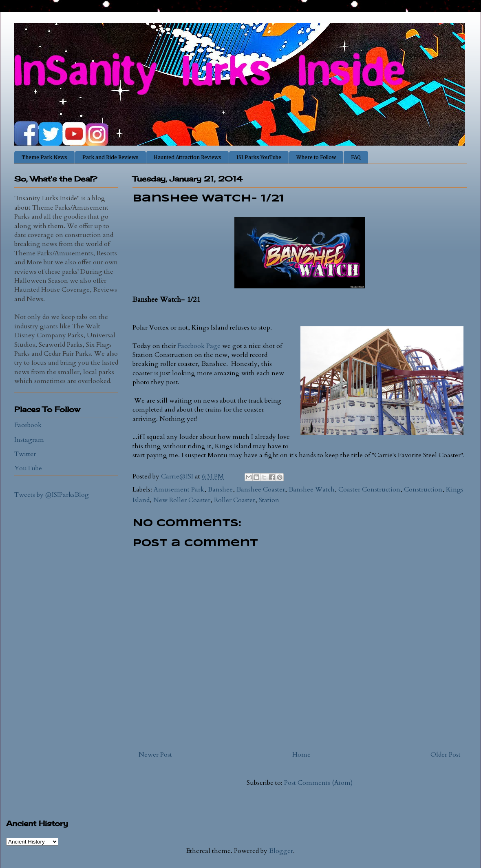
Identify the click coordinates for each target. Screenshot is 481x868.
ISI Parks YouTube (259, 157)
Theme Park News (44, 157)
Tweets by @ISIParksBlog (52, 495)
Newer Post (155, 755)
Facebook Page (199, 346)
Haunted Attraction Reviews (188, 157)
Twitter (25, 454)
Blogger (281, 851)
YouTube (28, 468)
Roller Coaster (235, 500)
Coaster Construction (369, 489)
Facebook (28, 425)
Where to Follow (316, 157)
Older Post (446, 755)
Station (269, 500)
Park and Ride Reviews (110, 157)
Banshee (220, 489)
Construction (423, 489)
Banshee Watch (312, 489)
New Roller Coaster (182, 500)
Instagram (29, 440)
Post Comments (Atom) (318, 783)
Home (301, 755)
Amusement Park (179, 489)
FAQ (356, 157)
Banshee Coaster (261, 489)
